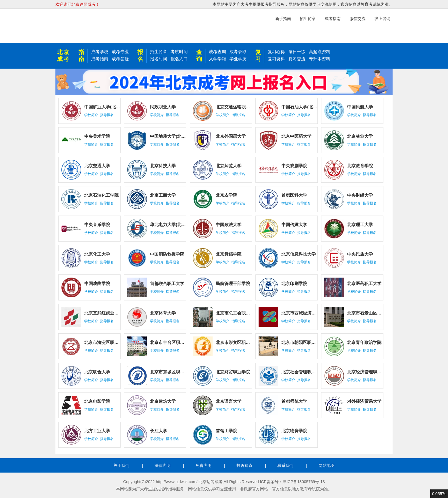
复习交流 (297, 59)
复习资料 (276, 59)
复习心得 (276, 52)
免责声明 (203, 465)
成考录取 (238, 52)
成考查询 (217, 52)
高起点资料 (320, 52)
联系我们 (285, 465)
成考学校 (100, 52)
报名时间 (159, 59)
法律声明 (163, 465)
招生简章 (159, 52)
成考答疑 (120, 59)
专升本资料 (320, 59)
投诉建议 (245, 465)
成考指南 (100, 59)
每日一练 (297, 52)
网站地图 (327, 465)
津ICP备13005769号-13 (304, 482)
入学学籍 (217, 59)
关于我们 (121, 465)
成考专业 (120, 52)
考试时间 (179, 52)
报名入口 (179, 59)
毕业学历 (238, 59)
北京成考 (63, 55)
